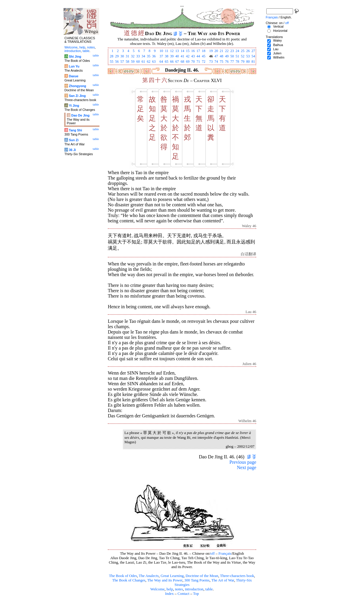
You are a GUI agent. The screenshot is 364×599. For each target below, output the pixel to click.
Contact (183, 594)
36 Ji (72, 150)
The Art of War (223, 580)
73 (211, 62)
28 (112, 56)
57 (122, 62)
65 (167, 62)
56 (117, 62)
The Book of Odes (123, 576)
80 (248, 62)
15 (188, 51)
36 (154, 56)
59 (133, 62)
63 (154, 62)
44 (198, 56)
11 (167, 51)
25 (243, 51)
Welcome (157, 589)
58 (127, 62)
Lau (276, 49)
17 (198, 51)
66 (172, 62)
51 (238, 56)
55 (112, 62)
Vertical (278, 26)
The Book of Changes (129, 580)
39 (172, 56)
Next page (247, 467)
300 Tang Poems (197, 580)
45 (204, 56)
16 (193, 51)
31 (127, 56)
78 (238, 62)
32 (133, 56)
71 (198, 62)
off (212, 554)
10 (161, 51)
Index (169, 594)
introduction (194, 589)
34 (143, 56)
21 (221, 51)
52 (243, 56)
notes (179, 589)
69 (188, 62)
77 (232, 62)
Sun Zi (74, 140)
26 (248, 51)
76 (227, 62)
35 (149, 56)
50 (232, 56)
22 (227, 51)
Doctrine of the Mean (202, 576)
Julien (277, 53)
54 (253, 56)
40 (177, 56)
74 (216, 62)
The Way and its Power (165, 580)
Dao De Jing (80, 115)
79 (243, 62)
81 (253, 62)
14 (182, 51)
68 (182, 62)
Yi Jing (74, 106)
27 (253, 51)
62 (149, 62)
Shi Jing (75, 56)
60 (138, 62)
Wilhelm (279, 57)
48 (221, 56)
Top (196, 594)
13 (177, 51)
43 (193, 56)
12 (172, 51)
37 (161, 56)
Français (225, 554)
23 (232, 51)
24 (238, 51)
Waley (277, 40)
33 (138, 56)
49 (227, 56)
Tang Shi (75, 130)
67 (177, 62)
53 (248, 56)
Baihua (278, 45)
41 (182, 56)
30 (122, 56)
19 (211, 51)
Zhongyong (77, 86)
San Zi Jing (77, 96)
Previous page (243, 462)
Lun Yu (74, 66)
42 (188, 56)
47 (216, 56)
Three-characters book (237, 576)
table (209, 589)
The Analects (149, 576)
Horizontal (280, 31)
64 (161, 62)
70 (193, 62)
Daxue (74, 76)
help (170, 589)
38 (167, 56)
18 (204, 51)
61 (143, 62)
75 (221, 62)
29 (117, 56)
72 (204, 62)
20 (216, 51)
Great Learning (172, 576)
